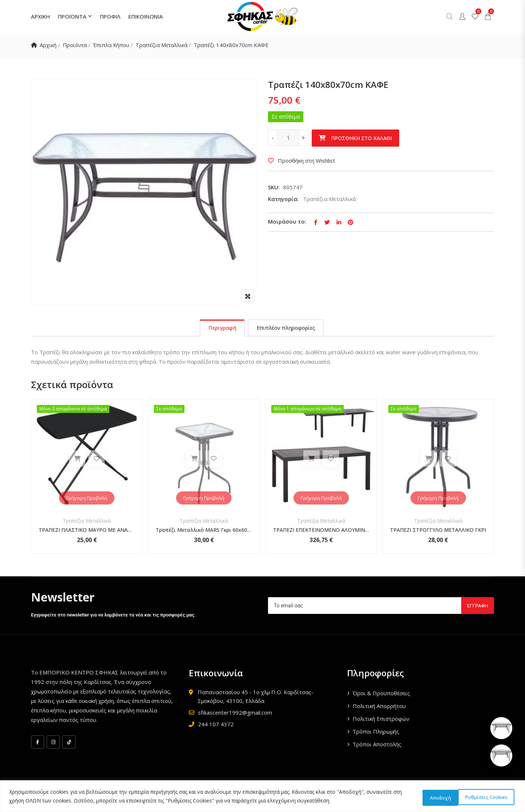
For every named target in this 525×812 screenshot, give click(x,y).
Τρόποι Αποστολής (377, 746)
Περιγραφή (219, 329)
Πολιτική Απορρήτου (379, 707)
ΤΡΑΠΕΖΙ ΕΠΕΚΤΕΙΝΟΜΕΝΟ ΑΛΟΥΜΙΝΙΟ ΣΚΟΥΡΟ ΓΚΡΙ (321, 531)
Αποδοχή (494, 797)
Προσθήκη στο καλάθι (361, 138)
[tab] (219, 329)
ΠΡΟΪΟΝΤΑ (72, 16)
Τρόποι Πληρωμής (376, 733)
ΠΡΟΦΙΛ (110, 16)
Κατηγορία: (283, 199)
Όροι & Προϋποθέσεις (381, 695)
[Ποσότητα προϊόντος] (288, 138)
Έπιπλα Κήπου (113, 45)
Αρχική (48, 45)
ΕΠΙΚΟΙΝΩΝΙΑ (146, 16)
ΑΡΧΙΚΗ (40, 16)
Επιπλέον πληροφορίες (287, 329)
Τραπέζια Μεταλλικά (165, 45)
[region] (262, 797)
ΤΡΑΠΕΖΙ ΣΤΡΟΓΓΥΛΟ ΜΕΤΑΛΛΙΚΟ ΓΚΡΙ (438, 531)
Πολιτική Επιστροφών (381, 720)
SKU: (274, 187)
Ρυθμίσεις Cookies (436, 797)
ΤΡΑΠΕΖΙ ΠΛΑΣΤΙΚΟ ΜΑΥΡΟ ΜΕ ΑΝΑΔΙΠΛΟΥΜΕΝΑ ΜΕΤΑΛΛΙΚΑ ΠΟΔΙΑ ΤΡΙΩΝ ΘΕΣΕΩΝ (87, 531)
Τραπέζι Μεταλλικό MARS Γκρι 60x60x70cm (204, 531)
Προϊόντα (76, 45)
